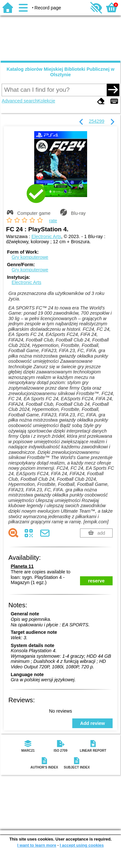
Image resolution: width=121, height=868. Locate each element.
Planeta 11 (22, 566)
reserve (96, 581)
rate (53, 221)
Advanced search (20, 101)
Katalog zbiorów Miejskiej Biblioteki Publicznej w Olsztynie (60, 72)
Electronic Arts (46, 236)
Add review (92, 723)
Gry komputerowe (30, 257)
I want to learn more (37, 845)
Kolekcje (46, 101)
